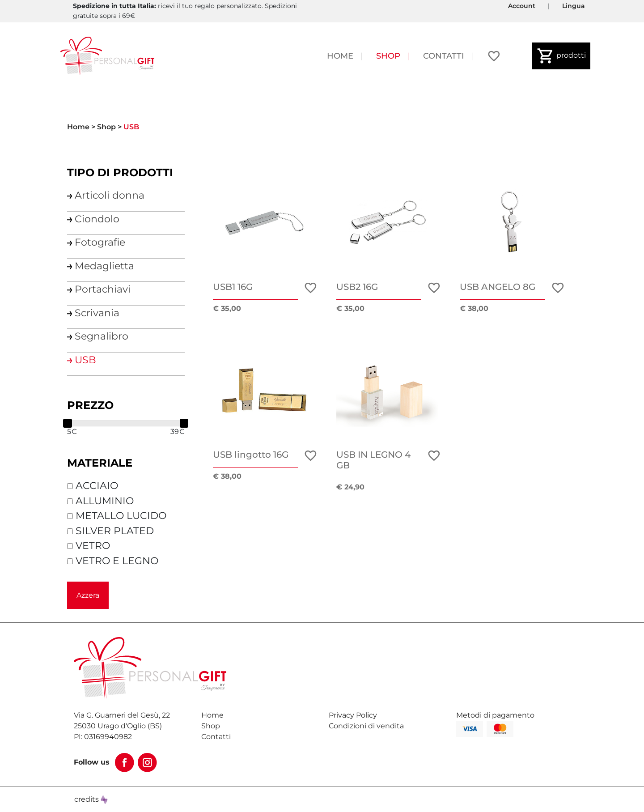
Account (522, 6)
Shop (388, 56)
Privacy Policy (353, 715)
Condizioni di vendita (366, 726)
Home (340, 56)
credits (91, 799)
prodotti (561, 56)
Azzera (88, 595)
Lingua (574, 6)
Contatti (444, 56)
